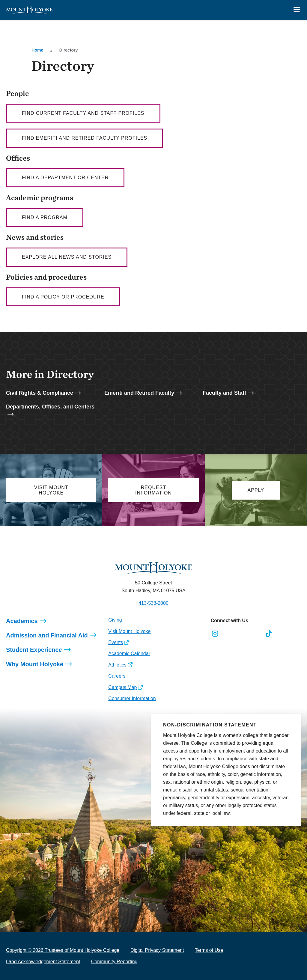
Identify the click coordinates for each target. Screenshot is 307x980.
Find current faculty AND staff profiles (83, 113)
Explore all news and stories (67, 257)
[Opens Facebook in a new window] (228, 634)
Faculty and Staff (224, 393)
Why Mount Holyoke (35, 664)
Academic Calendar (129, 653)
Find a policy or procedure (63, 297)
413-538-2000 (153, 603)
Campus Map (122, 687)
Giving (115, 620)
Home (37, 50)
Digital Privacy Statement (157, 950)
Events (116, 642)
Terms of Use (209, 950)
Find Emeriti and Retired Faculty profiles (85, 138)
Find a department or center (65, 178)
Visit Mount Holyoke (129, 631)
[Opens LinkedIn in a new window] (242, 634)
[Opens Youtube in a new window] (255, 634)
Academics (22, 621)
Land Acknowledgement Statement (43, 962)
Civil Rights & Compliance (40, 393)
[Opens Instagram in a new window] (215, 634)
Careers (117, 676)
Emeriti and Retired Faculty (139, 393)
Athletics (117, 665)
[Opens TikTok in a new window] (269, 634)
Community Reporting (114, 962)
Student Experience (34, 650)
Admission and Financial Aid (47, 635)
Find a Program (45, 217)
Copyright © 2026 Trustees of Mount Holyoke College (63, 950)
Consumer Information (132, 698)
